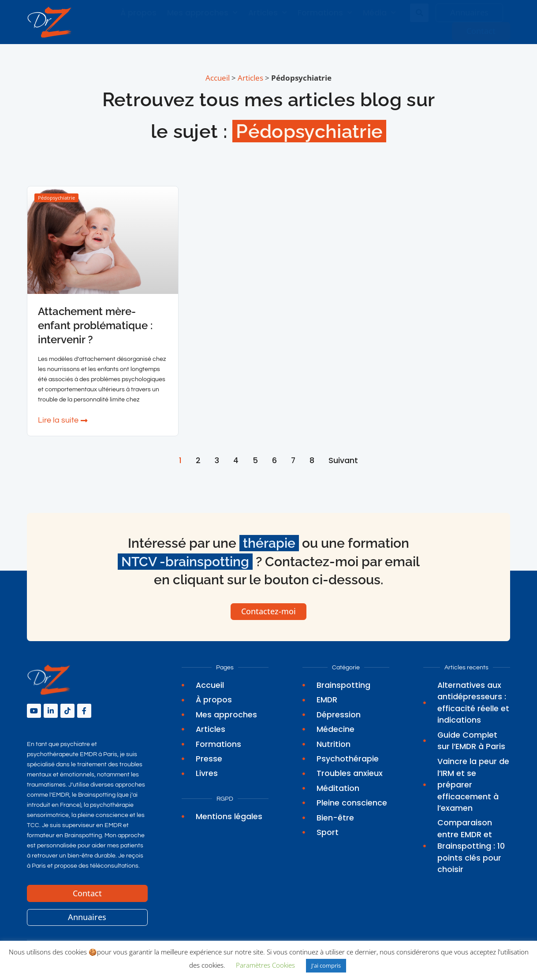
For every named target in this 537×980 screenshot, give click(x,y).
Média (379, 13)
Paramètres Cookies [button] (265, 965)
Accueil (218, 78)
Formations (325, 13)
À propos (138, 13)
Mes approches (202, 13)
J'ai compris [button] (326, 965)
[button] (419, 13)
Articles (268, 13)
